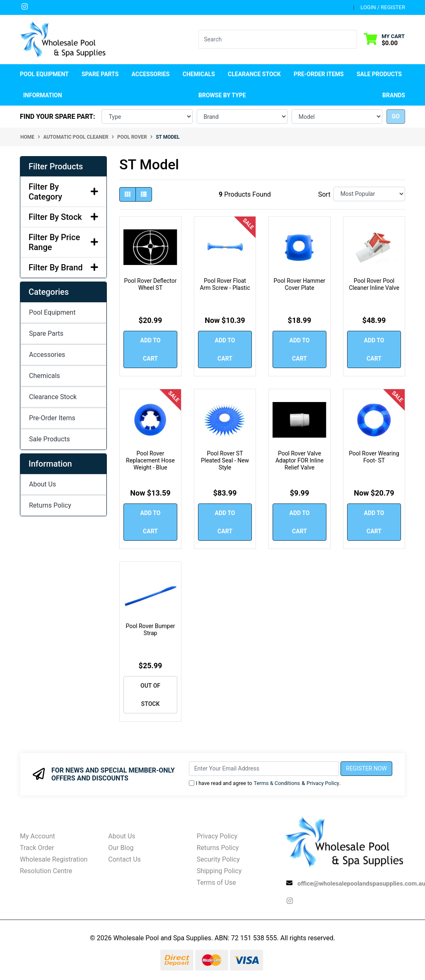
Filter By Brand (63, 267)
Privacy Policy (323, 783)
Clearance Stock (254, 74)
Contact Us (124, 859)
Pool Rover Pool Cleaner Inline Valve (374, 284)
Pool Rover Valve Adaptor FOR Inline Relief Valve (299, 460)
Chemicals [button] (199, 74)
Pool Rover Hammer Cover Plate (300, 284)
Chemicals (45, 376)
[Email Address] (264, 769)
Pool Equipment (52, 312)
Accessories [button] (151, 74)
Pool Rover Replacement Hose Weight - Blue (150, 460)
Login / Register (383, 7)
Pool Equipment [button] (44, 74)
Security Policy (218, 859)
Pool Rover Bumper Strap (150, 630)
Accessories (47, 355)
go (396, 116)
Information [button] (43, 95)
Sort (324, 194)
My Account (37, 836)
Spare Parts (46, 333)
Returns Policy (50, 505)
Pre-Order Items (319, 74)
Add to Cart (151, 349)
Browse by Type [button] (222, 95)
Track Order (37, 848)
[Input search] (273, 39)
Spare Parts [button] (100, 74)
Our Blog (121, 848)
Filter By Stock (63, 217)
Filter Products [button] (56, 166)
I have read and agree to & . (265, 783)
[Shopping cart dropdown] (384, 40)
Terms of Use (216, 882)
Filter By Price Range (63, 242)
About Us (42, 484)
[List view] (144, 194)
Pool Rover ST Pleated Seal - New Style (225, 460)
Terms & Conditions (277, 783)
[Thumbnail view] (128, 194)
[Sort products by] (369, 194)
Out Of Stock (150, 695)
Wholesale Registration (54, 859)
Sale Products (379, 74)
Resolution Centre (46, 871)
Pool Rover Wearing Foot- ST (374, 457)
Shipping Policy (219, 871)
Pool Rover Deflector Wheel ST (151, 284)
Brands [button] (394, 95)
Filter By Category (63, 192)
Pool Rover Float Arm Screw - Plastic (225, 284)
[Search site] (352, 39)
